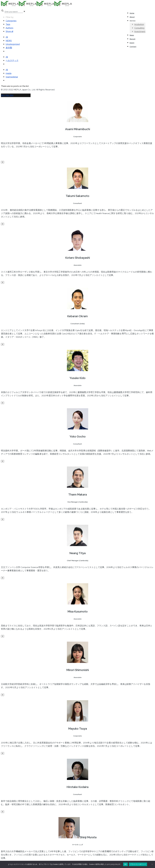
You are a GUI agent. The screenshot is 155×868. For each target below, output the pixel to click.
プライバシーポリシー (138, 864)
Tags (8, 24)
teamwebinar (12, 77)
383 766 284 (7, 95)
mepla (9, 73)
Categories (11, 21)
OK (125, 864)
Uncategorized (13, 44)
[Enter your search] (14, 12)
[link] (24, 11)
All (7, 37)
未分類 (9, 48)
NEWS (9, 41)
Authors (9, 28)
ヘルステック (12, 60)
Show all (9, 31)
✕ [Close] (3, 162)
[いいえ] (152, 864)
